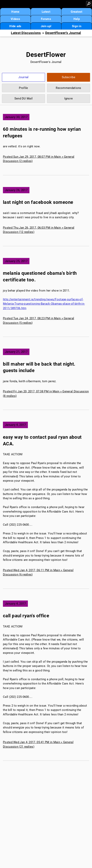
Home (15, 12)
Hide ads (15, 26)
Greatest (77, 12)
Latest (46, 12)
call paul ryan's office (26, 616)
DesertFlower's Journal (63, 33)
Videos (15, 19)
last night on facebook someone (38, 202)
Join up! (46, 26)
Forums (46, 19)
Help (77, 19)
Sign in (77, 26)
